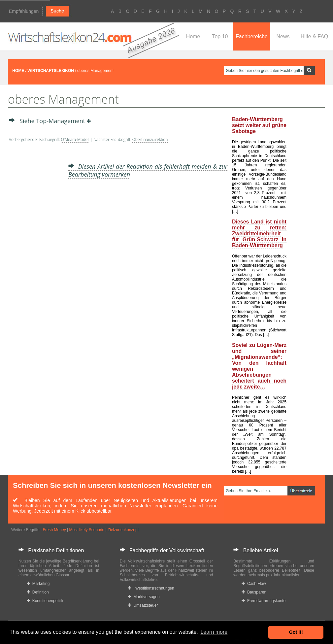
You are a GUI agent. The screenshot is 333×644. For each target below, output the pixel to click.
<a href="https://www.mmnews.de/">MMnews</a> (35, 250)
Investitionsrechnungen (151, 588)
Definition (38, 592)
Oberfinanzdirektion (150, 139)
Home (193, 36)
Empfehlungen (24, 11)
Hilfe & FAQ (315, 36)
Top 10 (220, 36)
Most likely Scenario (87, 530)
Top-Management (61, 121)
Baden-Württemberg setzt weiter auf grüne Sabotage (259, 125)
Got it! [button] (296, 632)
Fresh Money (54, 530)
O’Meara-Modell (75, 139)
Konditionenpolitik (45, 601)
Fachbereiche (252, 36)
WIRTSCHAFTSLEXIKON (51, 71)
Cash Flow (254, 584)
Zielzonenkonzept (123, 530)
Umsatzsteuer (143, 605)
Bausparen (254, 592)
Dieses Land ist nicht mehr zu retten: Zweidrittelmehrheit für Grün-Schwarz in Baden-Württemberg (259, 234)
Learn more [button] (214, 632)
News (283, 36)
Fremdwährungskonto (264, 601)
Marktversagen (144, 597)
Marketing (38, 584)
